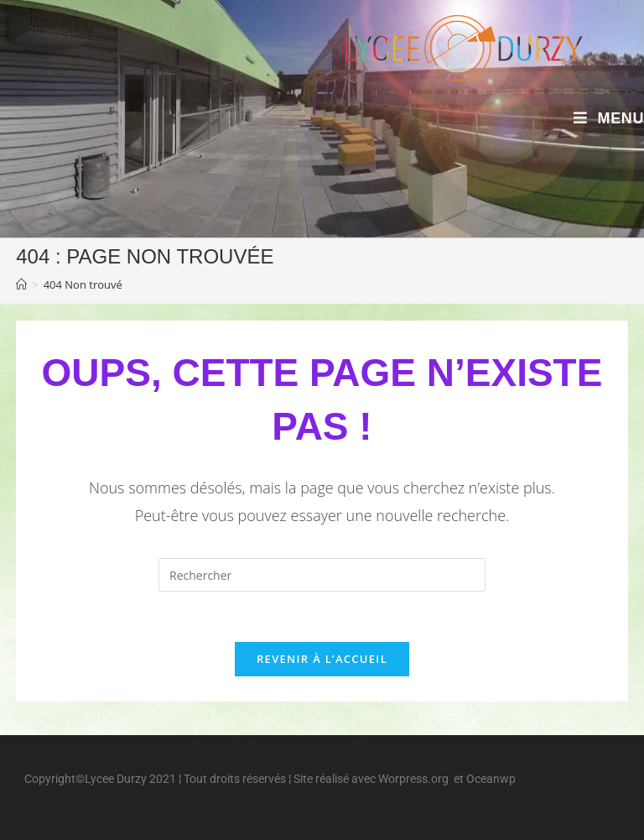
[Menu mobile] (609, 119)
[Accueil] (21, 284)
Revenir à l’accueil (322, 659)
